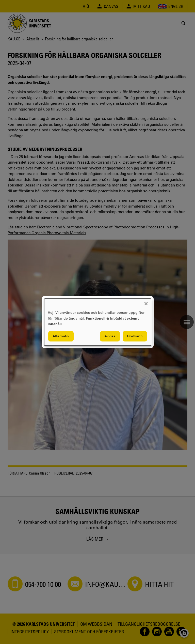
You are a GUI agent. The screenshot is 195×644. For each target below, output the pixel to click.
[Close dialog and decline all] (146, 302)
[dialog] (98, 322)
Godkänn (135, 336)
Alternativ (61, 336)
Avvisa (110, 336)
